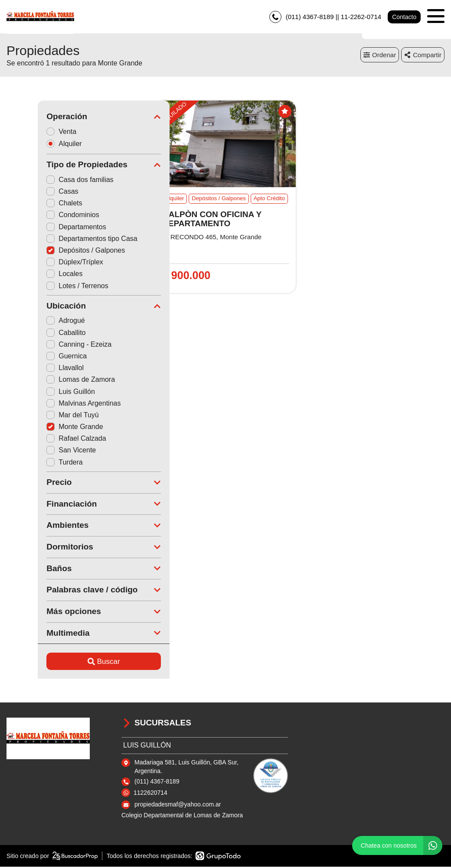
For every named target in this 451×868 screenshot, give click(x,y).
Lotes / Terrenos (46, 287)
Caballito (35, 334)
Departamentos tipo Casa (60, 240)
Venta (33, 132)
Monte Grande (43, 428)
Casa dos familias (49, 181)
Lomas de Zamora (49, 381)
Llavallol (34, 369)
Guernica (35, 357)
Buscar (73, 663)
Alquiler (36, 145)
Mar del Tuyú (41, 416)
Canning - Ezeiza (48, 346)
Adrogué (34, 322)
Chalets (33, 204)
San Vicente (40, 451)
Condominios (41, 216)
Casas (31, 193)
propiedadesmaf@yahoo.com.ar (178, 806)
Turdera (33, 463)
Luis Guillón (39, 392)
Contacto (404, 17)
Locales (33, 275)
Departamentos (45, 228)
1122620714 (150, 793)
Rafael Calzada (45, 440)
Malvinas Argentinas (52, 405)
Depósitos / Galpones (54, 252)
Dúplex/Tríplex (44, 263)
